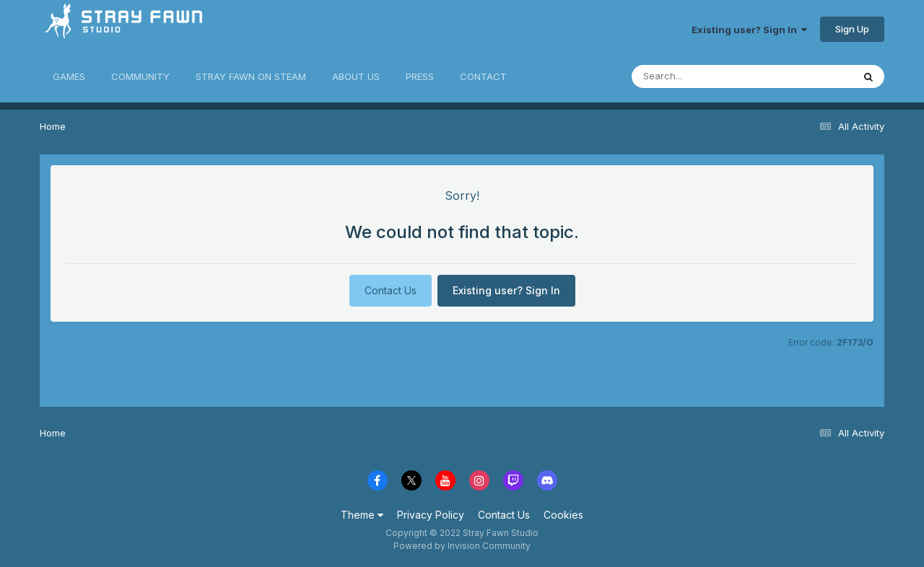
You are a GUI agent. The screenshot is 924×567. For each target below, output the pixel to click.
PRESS (420, 76)
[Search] (703, 76)
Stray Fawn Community (126, 29)
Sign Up (852, 29)
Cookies (563, 515)
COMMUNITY (140, 76)
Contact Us (391, 290)
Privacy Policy (431, 515)
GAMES (69, 76)
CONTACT (483, 76)
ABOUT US (356, 76)
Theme (362, 515)
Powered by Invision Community (462, 546)
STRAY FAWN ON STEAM (251, 76)
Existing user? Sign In (749, 30)
